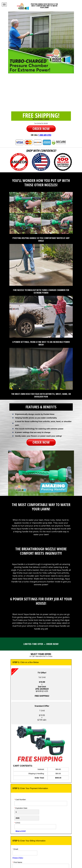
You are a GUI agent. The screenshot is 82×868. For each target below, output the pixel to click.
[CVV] (35, 827)
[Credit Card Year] (27, 818)
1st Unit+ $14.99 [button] (30, 683)
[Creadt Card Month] (27, 812)
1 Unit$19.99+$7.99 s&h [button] (42, 713)
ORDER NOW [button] (41, 129)
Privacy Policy (18, 858)
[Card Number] (41, 803)
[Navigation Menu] (4, 4)
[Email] (25, 853)
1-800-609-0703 (45, 135)
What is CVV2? (21, 831)
